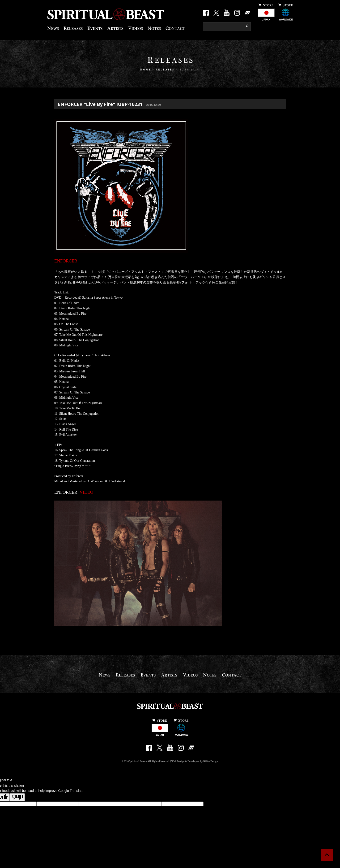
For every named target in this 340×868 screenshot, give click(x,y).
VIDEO (86, 492)
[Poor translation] (17, 797)
